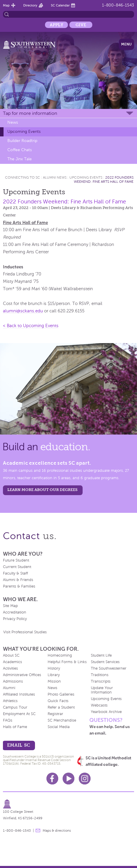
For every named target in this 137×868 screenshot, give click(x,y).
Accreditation (15, 612)
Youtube (68, 779)
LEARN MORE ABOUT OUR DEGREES (42, 490)
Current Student (17, 567)
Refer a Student (61, 707)
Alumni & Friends (18, 580)
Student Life (101, 655)
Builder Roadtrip (22, 141)
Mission (54, 681)
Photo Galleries (61, 694)
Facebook (52, 779)
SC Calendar (60, 5)
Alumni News (55, 177)
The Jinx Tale (20, 159)
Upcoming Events (24, 132)
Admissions (13, 681)
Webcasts (99, 705)
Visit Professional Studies (25, 632)
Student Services (105, 662)
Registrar (55, 714)
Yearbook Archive (106, 712)
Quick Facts (58, 701)
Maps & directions (57, 831)
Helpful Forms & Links (67, 662)
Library (54, 675)
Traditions (100, 675)
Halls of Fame (15, 727)
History (54, 668)
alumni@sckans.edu (23, 311)
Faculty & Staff (15, 573)
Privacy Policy (15, 619)
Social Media (59, 727)
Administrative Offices (22, 675)
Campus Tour (15, 707)
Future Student (16, 560)
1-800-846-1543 (118, 5)
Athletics (10, 701)
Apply (56, 25)
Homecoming (60, 655)
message (38, 831)
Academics (12, 662)
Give (81, 25)
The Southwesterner (109, 668)
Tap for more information (30, 113)
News (13, 122)
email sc (19, 745)
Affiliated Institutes (19, 694)
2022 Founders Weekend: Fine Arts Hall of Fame (104, 180)
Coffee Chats (20, 150)
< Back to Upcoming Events (31, 326)
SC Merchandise (62, 720)
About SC (11, 655)
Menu (126, 44)
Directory (30, 5)
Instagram (85, 779)
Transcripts (101, 681)
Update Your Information (102, 690)
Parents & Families (19, 586)
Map (6, 5)
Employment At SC (19, 714)
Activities (10, 668)
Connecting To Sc (22, 177)
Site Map (10, 606)
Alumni (9, 688)
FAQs (8, 720)
